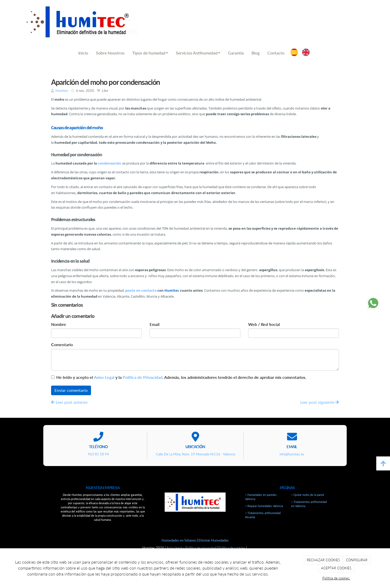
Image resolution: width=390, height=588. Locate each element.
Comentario (62, 344)
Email (155, 324)
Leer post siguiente (320, 402)
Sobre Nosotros (110, 53)
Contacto (276, 53)
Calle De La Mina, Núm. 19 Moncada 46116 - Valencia (195, 454)
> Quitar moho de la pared (308, 495)
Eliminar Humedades (214, 540)
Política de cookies (232, 548)
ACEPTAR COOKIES (336, 568)
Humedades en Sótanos (179, 540)
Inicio (83, 53)
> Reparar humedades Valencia (264, 506)
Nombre (59, 324)
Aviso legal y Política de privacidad (191, 548)
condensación (110, 163)
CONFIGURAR (357, 560)
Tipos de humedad (150, 53)
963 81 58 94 (268, 18)
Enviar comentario (71, 390)
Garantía (236, 53)
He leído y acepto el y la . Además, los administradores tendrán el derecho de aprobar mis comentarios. (181, 377)
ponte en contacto (141, 290)
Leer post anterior (69, 402)
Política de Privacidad (142, 377)
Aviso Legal (104, 377)
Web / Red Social (264, 324)
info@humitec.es (344, 18)
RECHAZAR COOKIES (323, 560)
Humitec (62, 91)
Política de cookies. (336, 578)
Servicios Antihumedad (198, 53)
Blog (256, 53)
